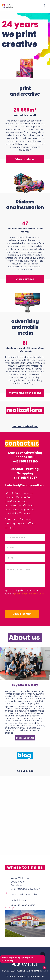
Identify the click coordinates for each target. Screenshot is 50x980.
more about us (25, 738)
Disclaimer (10, 976)
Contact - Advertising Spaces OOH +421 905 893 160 (25, 457)
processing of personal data (29, 594)
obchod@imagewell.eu (24, 485)
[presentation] (25, 603)
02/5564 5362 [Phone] (19, 900)
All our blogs (25, 771)
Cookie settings (37, 976)
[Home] (7, 6)
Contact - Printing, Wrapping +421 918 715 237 (25, 473)
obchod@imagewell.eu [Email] (24, 895)
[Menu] (44, 6)
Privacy (22, 976)
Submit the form (22, 614)
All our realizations (25, 427)
